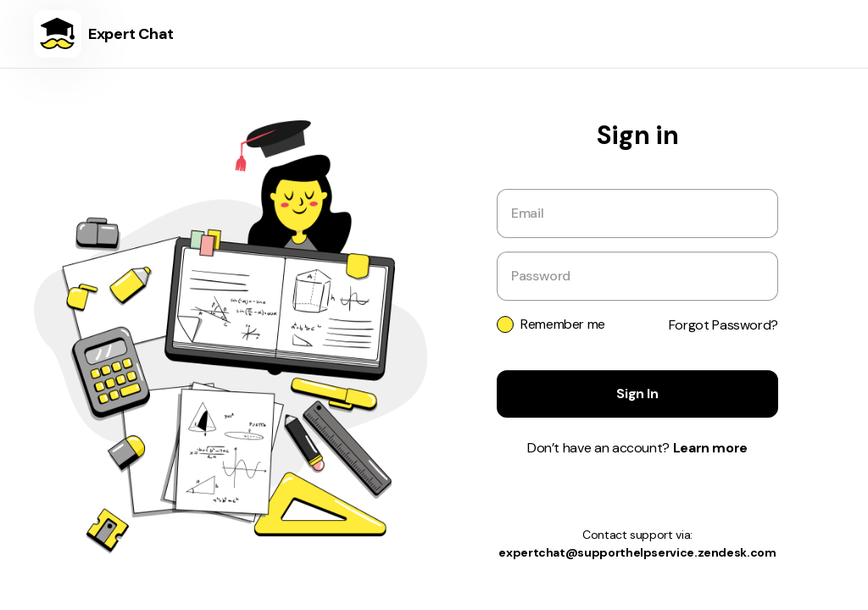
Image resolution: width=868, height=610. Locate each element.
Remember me (563, 324)
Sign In (637, 394)
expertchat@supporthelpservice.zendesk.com (637, 552)
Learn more (710, 448)
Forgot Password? (723, 325)
